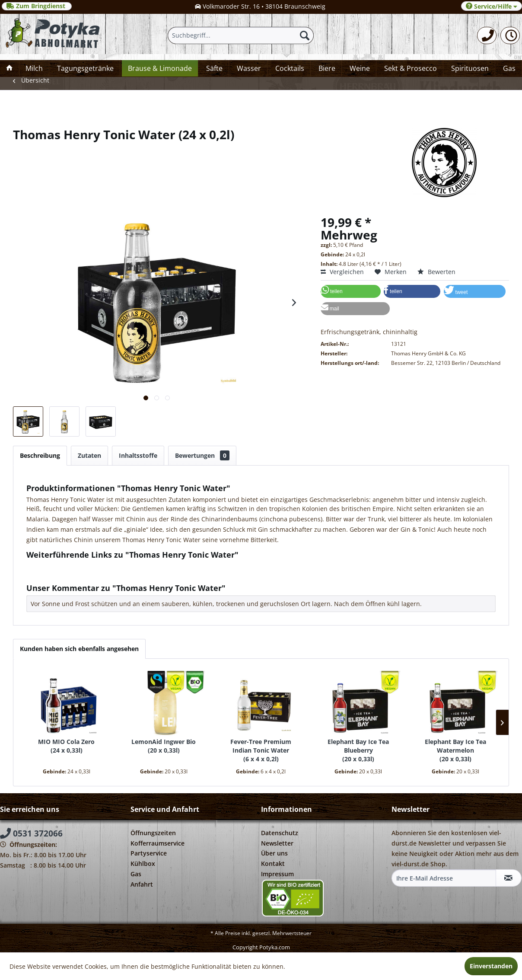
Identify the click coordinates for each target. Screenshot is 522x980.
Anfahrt (142, 884)
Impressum (277, 874)
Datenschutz (280, 833)
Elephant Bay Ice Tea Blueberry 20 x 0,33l (358, 750)
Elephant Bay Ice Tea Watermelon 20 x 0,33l (455, 750)
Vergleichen (342, 272)
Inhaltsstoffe (138, 455)
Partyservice (149, 853)
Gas (136, 874)
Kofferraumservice (158, 843)
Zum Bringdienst (37, 6)
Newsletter (277, 843)
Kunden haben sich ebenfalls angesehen (79, 649)
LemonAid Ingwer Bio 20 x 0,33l (164, 746)
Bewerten (436, 272)
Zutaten (89, 455)
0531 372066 (31, 833)
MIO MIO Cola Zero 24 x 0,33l (66, 746)
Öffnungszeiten (153, 833)
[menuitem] (487, 35)
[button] (351, 291)
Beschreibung (40, 455)
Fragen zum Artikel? (59, 566)
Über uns (274, 853)
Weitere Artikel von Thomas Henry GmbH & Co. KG (103, 574)
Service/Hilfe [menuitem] (492, 6)
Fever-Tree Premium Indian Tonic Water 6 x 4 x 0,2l (261, 750)
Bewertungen (202, 455)
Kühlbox (143, 863)
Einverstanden (491, 966)
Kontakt (273, 863)
